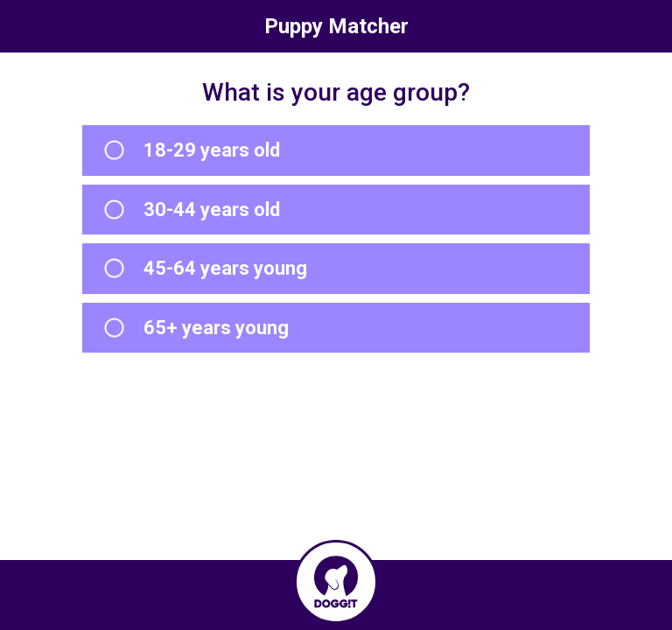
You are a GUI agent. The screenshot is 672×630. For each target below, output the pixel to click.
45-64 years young (225, 268)
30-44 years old (212, 210)
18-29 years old (212, 150)
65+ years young (216, 328)
